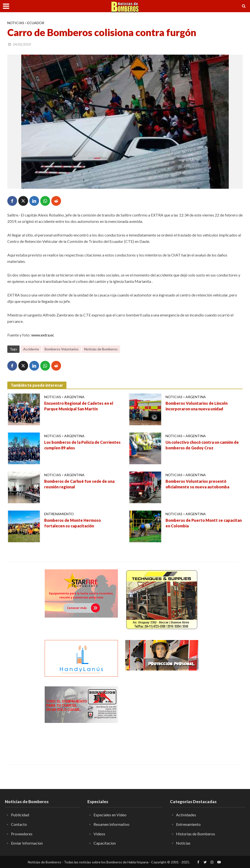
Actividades (186, 815)
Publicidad (20, 815)
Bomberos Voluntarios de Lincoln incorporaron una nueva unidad (197, 406)
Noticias (16, 23)
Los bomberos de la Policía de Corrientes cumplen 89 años (82, 445)
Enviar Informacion (27, 843)
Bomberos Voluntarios (62, 349)
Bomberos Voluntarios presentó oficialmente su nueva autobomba (197, 484)
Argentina (74, 397)
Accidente (31, 349)
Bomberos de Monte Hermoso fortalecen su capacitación (73, 523)
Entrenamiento (59, 514)
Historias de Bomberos (196, 834)
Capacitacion (105, 843)
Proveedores (22, 834)
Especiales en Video (110, 815)
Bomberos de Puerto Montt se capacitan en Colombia (204, 523)
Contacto (19, 824)
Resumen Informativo (111, 824)
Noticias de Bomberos (101, 349)
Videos (99, 834)
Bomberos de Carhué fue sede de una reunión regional (79, 484)
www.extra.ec (43, 335)
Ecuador (36, 23)
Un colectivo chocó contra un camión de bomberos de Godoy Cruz (202, 445)
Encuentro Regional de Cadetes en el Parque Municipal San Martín (79, 406)
